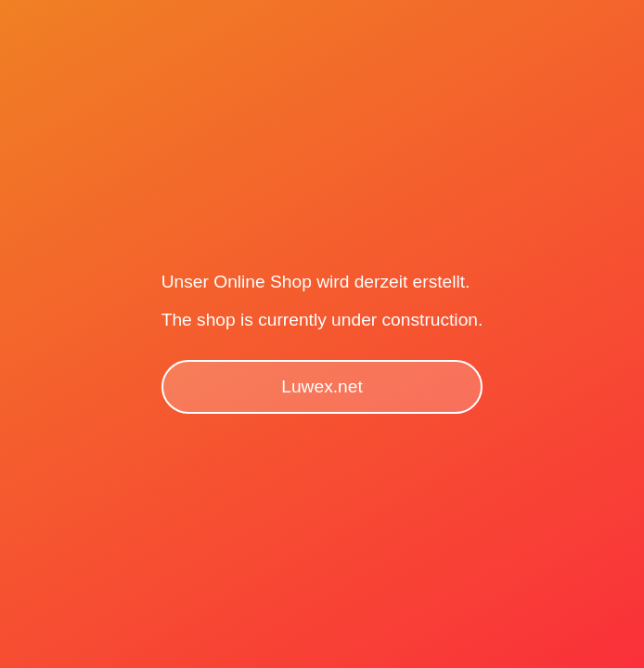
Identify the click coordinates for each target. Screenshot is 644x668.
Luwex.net (322, 386)
